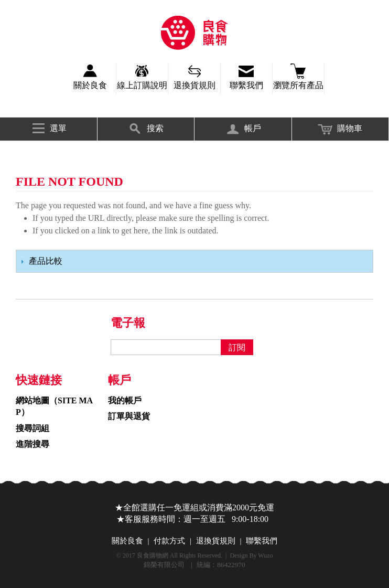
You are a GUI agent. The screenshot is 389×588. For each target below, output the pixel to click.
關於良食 (90, 85)
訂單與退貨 (129, 416)
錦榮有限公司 (194, 33)
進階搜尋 (33, 444)
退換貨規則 (194, 85)
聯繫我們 (246, 85)
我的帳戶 (125, 400)
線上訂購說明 (142, 85)
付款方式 (169, 541)
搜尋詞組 (33, 428)
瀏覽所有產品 (298, 85)
